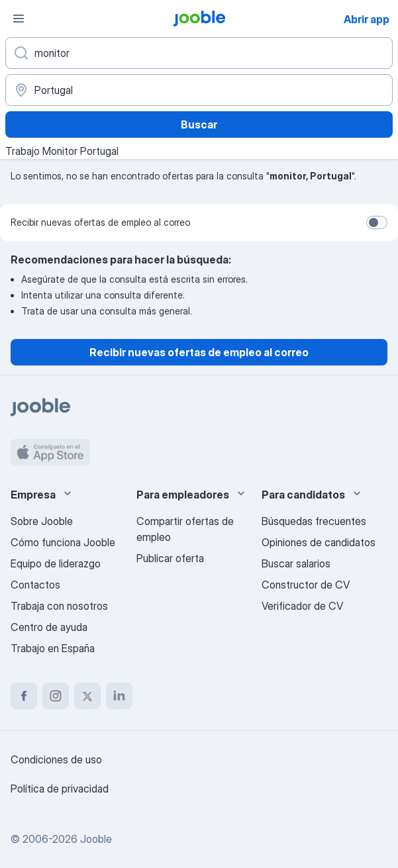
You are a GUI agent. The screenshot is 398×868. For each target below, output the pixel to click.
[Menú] (19, 19)
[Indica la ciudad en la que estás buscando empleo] (199, 90)
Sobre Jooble (42, 521)
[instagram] (56, 696)
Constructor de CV (306, 585)
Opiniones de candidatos (319, 542)
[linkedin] (119, 696)
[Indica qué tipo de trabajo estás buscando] (199, 53)
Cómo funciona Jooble (63, 542)
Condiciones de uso (56, 759)
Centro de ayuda (49, 627)
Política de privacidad (60, 789)
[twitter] (87, 696)
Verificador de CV (302, 606)
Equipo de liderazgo (56, 563)
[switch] (377, 222)
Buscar (199, 124)
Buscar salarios (296, 563)
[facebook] (24, 696)
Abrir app (367, 19)
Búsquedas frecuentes (314, 521)
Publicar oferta (170, 558)
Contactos (35, 585)
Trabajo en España (53, 648)
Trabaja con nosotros (59, 606)
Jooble (96, 839)
